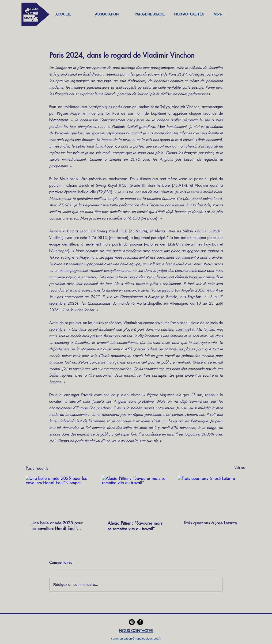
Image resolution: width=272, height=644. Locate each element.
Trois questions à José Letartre (210, 523)
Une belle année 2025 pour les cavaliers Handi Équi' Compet (57, 526)
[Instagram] (132, 622)
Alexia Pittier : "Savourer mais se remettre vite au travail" (135, 526)
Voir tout (240, 468)
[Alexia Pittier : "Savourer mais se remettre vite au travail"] (136, 495)
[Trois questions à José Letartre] (212, 495)
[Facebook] (140, 622)
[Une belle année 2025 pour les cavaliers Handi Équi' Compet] (60, 495)
